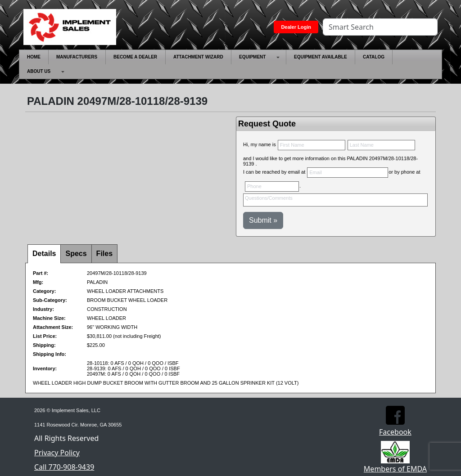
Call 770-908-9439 (64, 467)
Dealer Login (296, 27)
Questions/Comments (335, 200)
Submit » (263, 220)
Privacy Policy (57, 453)
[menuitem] (34, 57)
